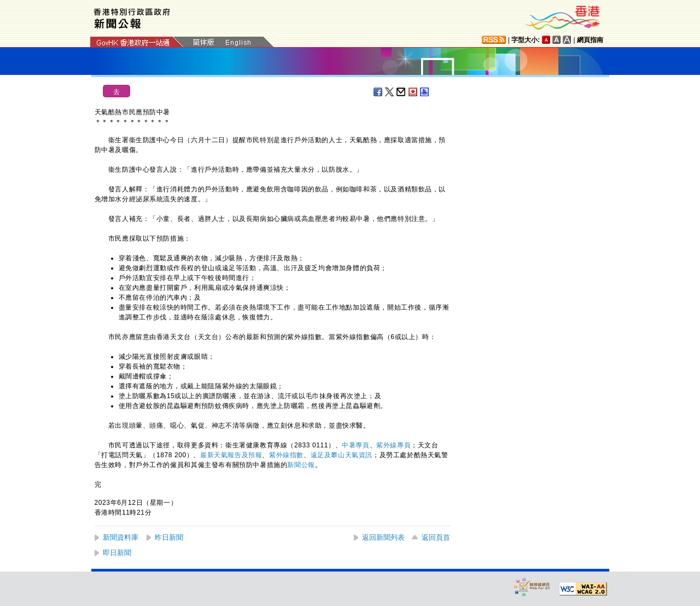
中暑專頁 (355, 445)
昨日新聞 (169, 537)
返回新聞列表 (383, 537)
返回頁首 (436, 537)
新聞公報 (301, 465)
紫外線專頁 (393, 445)
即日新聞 (117, 553)
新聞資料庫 (121, 537)
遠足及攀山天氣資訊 (342, 455)
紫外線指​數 (286, 455)
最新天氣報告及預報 (231, 455)
